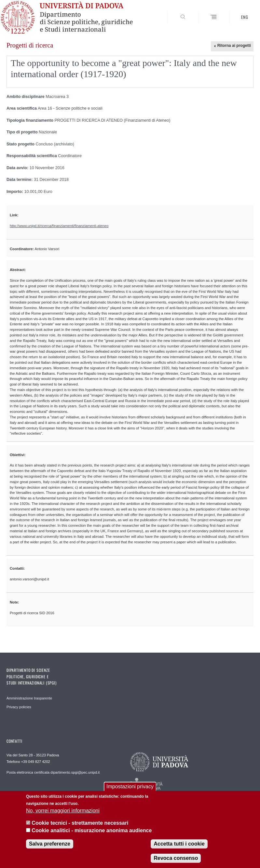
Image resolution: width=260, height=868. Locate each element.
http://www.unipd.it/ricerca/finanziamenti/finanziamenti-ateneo (59, 226)
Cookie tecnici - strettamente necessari (80, 823)
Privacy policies (19, 707)
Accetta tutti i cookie (179, 844)
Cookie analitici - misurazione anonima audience (92, 830)
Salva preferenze (50, 844)
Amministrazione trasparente (29, 698)
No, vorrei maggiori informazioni (63, 811)
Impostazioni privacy (130, 787)
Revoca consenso (176, 858)
